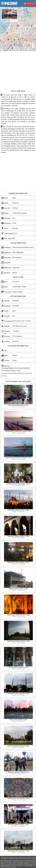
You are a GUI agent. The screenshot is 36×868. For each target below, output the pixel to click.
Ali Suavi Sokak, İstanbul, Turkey (18, 405)
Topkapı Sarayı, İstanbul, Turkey (18, 589)
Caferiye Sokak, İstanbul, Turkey (18, 667)
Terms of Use (19, 858)
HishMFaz (20, 50)
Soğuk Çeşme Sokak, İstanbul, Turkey (18, 615)
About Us (12, 858)
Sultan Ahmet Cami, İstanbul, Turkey (18, 798)
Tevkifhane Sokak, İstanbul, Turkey (18, 510)
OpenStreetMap (32, 50)
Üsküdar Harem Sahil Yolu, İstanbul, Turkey (18, 431)
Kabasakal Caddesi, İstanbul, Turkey (18, 536)
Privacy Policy (27, 858)
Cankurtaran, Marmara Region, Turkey (18, 484)
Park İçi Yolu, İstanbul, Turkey (18, 720)
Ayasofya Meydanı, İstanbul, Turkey (18, 746)
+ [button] (33, 44)
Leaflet (10, 50)
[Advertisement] (18, 70)
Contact (33, 858)
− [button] (33, 47)
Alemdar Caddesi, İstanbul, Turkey (18, 825)
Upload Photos (31, 3)
